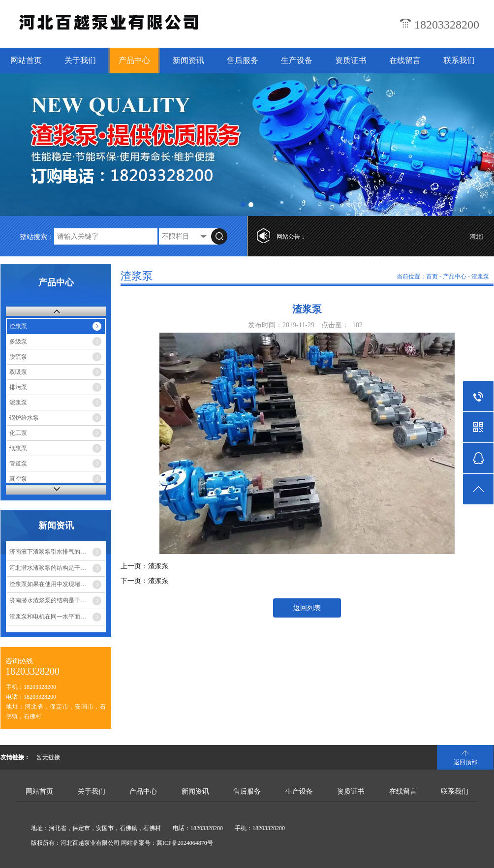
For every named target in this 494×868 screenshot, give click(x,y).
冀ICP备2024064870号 (185, 843)
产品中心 (134, 60)
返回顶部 (465, 762)
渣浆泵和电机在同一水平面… (48, 617)
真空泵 (18, 479)
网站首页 (26, 60)
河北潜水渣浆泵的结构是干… (48, 568)
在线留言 (405, 60)
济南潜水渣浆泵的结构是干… (48, 600)
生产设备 (297, 60)
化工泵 (18, 433)
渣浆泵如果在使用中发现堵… (48, 584)
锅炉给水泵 (24, 418)
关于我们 (80, 60)
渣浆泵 (18, 326)
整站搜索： (37, 237)
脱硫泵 (18, 357)
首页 (432, 277)
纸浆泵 (18, 448)
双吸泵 (18, 372)
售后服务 (243, 60)
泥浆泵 (18, 403)
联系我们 (459, 60)
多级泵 (18, 341)
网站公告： (291, 237)
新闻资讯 (188, 60)
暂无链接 (48, 757)
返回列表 (307, 608)
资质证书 (351, 60)
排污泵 (18, 387)
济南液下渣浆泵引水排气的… (48, 552)
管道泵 (18, 464)
